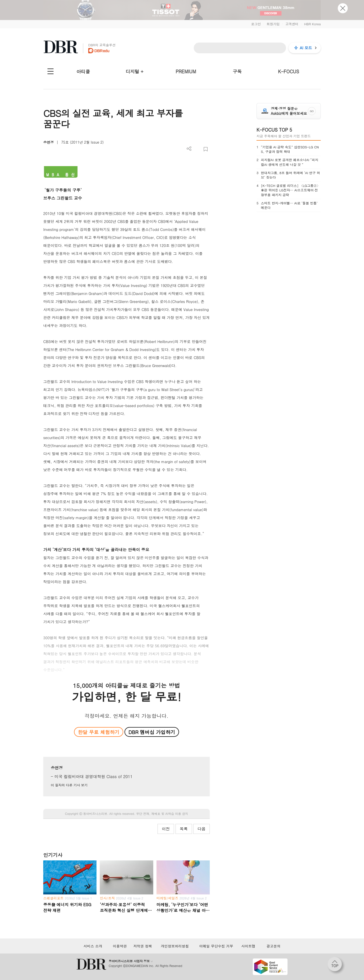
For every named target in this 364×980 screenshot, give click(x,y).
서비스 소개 (93, 946)
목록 (184, 829)
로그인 (256, 24)
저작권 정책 (143, 946)
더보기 (189, 149)
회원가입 (273, 24)
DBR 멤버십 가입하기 (152, 732)
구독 (237, 71)
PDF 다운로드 (197, 149)
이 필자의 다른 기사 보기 (69, 785)
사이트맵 (248, 946)
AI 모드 (306, 48)
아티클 (83, 71)
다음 (201, 829)
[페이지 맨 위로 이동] (336, 966)
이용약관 (120, 946)
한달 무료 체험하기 (98, 732)
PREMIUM (186, 71)
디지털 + (135, 71)
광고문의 (273, 946)
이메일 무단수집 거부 (216, 946)
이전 (166, 829)
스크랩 (206, 149)
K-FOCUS (288, 71)
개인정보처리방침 (175, 946)
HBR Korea (312, 24)
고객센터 (292, 24)
